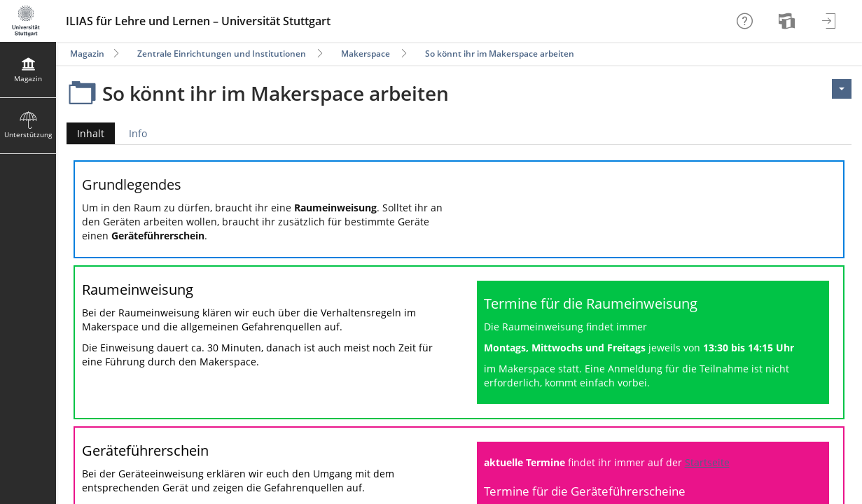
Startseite (707, 462)
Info (138, 133)
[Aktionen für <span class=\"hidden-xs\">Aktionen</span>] (842, 89)
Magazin (87, 54)
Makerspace (366, 54)
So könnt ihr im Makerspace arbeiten (500, 54)
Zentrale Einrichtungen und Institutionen (222, 54)
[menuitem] (788, 21)
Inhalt (85, 133)
